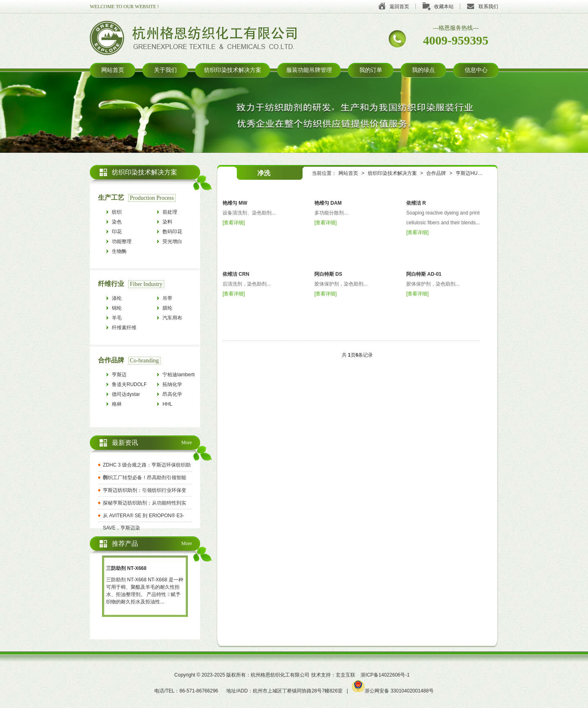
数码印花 (172, 232)
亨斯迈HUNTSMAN (477, 173)
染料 (167, 222)
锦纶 (117, 308)
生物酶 (119, 251)
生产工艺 (111, 198)
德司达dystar (126, 394)
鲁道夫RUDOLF (129, 384)
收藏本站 (444, 7)
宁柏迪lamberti (179, 375)
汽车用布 (172, 318)
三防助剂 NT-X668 (126, 568)
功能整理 (122, 241)
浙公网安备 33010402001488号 (393, 691)
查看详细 (234, 223)
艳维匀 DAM (328, 203)
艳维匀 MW (235, 203)
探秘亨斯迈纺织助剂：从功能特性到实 (145, 503)
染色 (117, 222)
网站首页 (113, 70)
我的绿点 (423, 70)
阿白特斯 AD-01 (424, 274)
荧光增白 (172, 241)
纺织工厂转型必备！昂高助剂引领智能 (145, 478)
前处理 (170, 212)
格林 (117, 404)
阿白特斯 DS (328, 274)
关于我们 (165, 70)
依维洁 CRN (236, 274)
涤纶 (117, 298)
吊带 (167, 298)
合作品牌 (436, 173)
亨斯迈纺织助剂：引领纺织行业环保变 (145, 490)
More (187, 442)
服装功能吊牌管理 (309, 70)
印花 (117, 232)
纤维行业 (111, 284)
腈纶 (167, 308)
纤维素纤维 (124, 328)
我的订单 (371, 70)
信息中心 (476, 70)
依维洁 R (416, 203)
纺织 (117, 212)
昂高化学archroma (173, 395)
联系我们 (488, 7)
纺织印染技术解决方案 (233, 70)
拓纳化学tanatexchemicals (181, 385)
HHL (167, 404)
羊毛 (117, 318)
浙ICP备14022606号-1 (385, 675)
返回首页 (399, 7)
